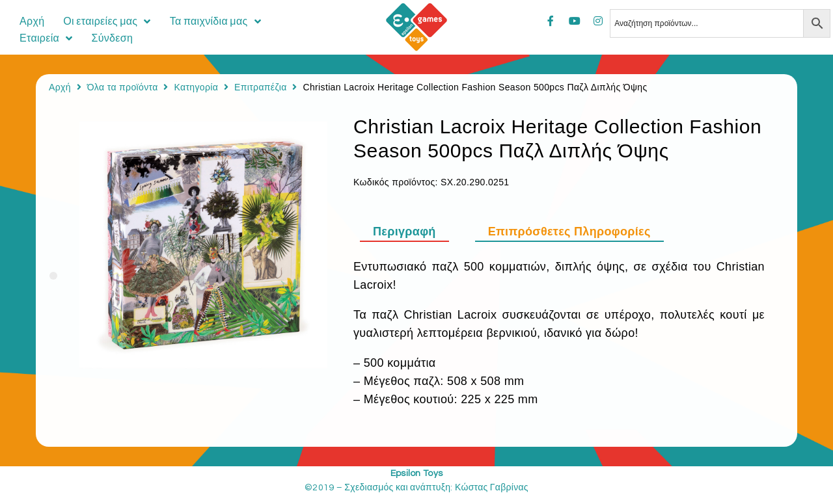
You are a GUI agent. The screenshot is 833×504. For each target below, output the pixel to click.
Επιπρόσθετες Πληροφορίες (569, 232)
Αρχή (60, 87)
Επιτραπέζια (261, 87)
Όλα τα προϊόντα (123, 87)
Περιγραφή (404, 232)
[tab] (411, 232)
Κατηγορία (196, 87)
